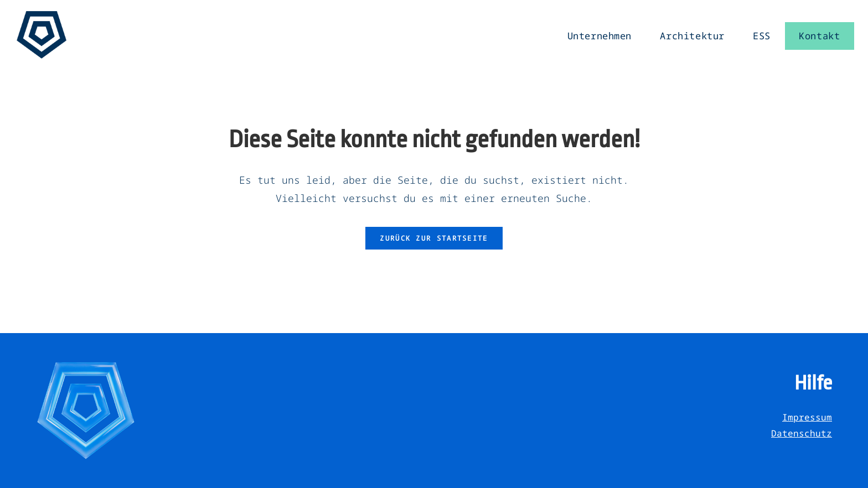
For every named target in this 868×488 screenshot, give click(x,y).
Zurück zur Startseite (434, 238)
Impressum (807, 417)
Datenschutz (802, 433)
